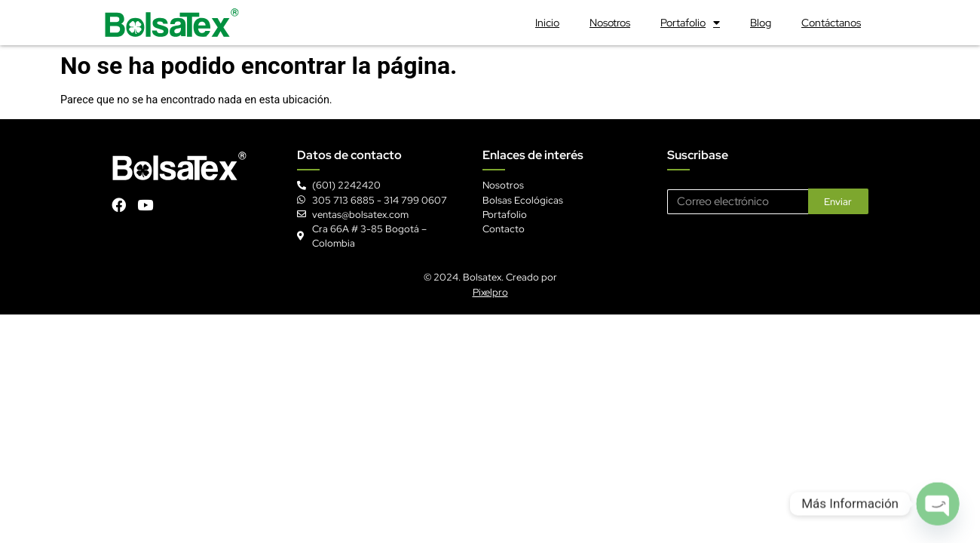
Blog (761, 22)
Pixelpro (490, 292)
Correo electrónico (710, 183)
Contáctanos (831, 22)
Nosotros (610, 22)
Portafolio (690, 23)
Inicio (547, 22)
